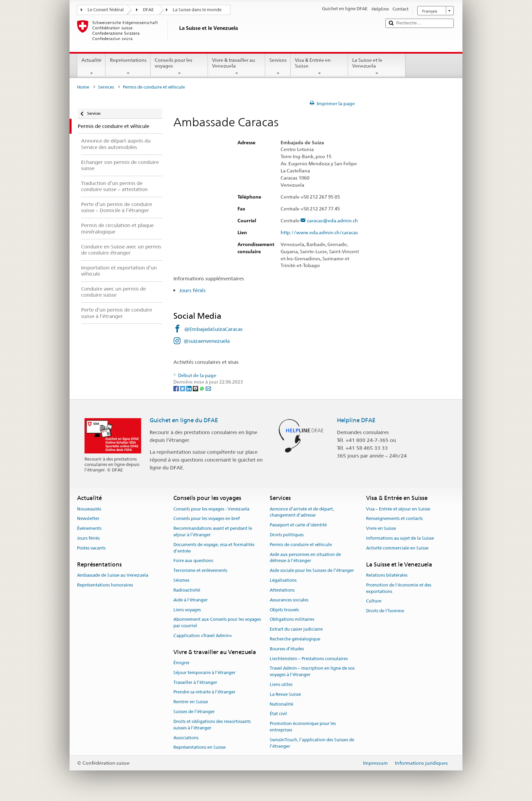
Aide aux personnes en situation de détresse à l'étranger (305, 558)
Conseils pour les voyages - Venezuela (211, 509)
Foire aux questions (193, 561)
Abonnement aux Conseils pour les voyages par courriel (217, 623)
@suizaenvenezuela (207, 341)
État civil (278, 714)
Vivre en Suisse (381, 529)
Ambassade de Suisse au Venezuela (113, 575)
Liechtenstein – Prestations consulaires (309, 659)
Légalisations (283, 580)
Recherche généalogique (295, 639)
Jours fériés (192, 290)
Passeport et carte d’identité (298, 525)
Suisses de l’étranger (194, 712)
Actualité (91, 67)
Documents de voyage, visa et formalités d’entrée (214, 548)
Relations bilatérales (387, 575)
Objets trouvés (284, 610)
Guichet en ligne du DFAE (184, 420)
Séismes (181, 580)
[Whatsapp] (202, 388)
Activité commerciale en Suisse (397, 548)
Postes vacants (91, 548)
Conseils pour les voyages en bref (207, 519)
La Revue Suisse (285, 694)
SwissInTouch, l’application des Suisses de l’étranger (312, 743)
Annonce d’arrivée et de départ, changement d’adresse (302, 512)
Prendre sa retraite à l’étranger (204, 692)
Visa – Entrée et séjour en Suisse (398, 509)
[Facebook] (177, 388)
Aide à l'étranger (191, 600)
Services (278, 67)
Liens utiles (281, 684)
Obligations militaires (292, 620)
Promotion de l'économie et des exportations (399, 588)
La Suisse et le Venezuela (377, 67)
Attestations (282, 590)
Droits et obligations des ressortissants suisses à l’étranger (212, 725)
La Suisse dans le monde (197, 10)
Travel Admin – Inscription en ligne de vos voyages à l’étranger (312, 672)
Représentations (128, 67)
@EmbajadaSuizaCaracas (213, 329)
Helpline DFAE (356, 420)
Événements (89, 529)
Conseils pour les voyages (179, 67)
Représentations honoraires (105, 585)
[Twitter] (183, 388)
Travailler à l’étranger (195, 682)
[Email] (208, 388)
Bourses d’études (287, 649)
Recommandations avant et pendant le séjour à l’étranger (213, 532)
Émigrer (182, 663)
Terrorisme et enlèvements (200, 571)
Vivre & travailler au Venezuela (237, 67)
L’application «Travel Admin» (203, 636)
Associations (186, 738)
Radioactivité (187, 590)
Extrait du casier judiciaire (296, 629)
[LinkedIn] (189, 388)
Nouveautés (89, 509)
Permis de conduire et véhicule (301, 545)
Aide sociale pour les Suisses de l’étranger (312, 571)
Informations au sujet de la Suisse (400, 538)
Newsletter (88, 519)
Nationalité (281, 704)
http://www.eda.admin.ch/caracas (322, 233)
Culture (374, 601)
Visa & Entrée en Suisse (319, 67)
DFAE (148, 10)
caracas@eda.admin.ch (332, 221)
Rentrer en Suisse (191, 702)
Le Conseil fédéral (106, 10)
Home (83, 87)
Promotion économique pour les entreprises (303, 727)
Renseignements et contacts (394, 519)
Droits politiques (287, 535)
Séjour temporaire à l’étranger (204, 673)
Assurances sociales (289, 600)
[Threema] (196, 388)
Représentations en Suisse (199, 748)
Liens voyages (187, 610)
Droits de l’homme (385, 611)
